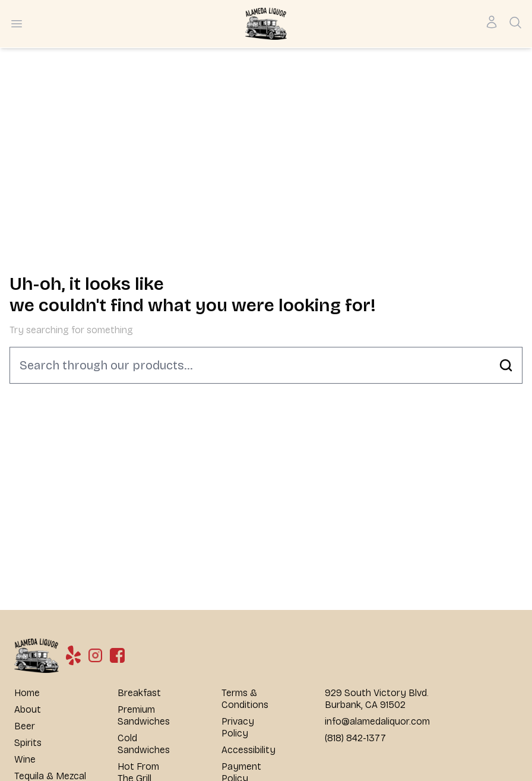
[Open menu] (17, 24)
